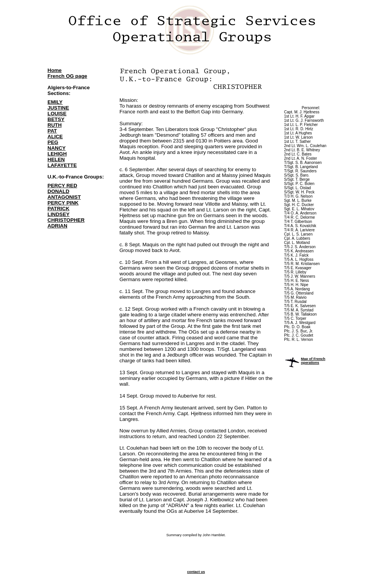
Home (55, 70)
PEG (53, 142)
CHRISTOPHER (66, 220)
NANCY (56, 148)
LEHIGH (57, 154)
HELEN (56, 160)
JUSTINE (58, 108)
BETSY (56, 119)
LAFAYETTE (62, 165)
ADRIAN (57, 226)
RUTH (55, 125)
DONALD (58, 191)
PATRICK (58, 209)
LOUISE (57, 114)
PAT (52, 131)
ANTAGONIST (64, 197)
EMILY (55, 102)
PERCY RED (62, 186)
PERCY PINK (63, 203)
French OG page (67, 76)
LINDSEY (59, 214)
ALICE (55, 137)
